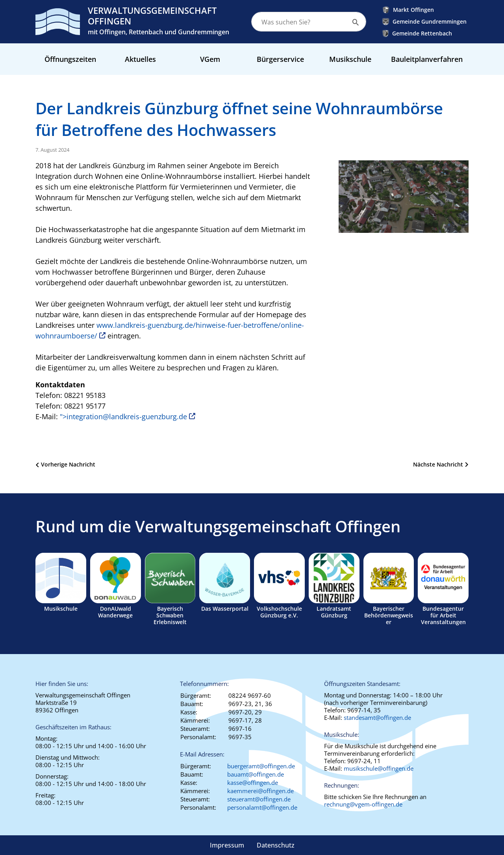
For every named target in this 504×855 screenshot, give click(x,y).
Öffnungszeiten (70, 59)
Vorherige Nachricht (68, 464)
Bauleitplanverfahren (427, 59)
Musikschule (350, 59)
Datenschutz (276, 845)
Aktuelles (140, 59)
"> (123, 416)
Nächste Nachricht (438, 464)
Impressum (227, 845)
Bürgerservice (280, 59)
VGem (210, 59)
